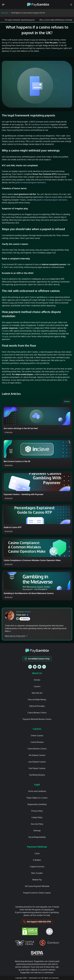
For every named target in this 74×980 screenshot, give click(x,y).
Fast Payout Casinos (37, 768)
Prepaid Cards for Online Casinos (37, 893)
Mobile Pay (37, 880)
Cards (37, 853)
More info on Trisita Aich (16, 636)
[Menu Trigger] (4, 5)
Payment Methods (37, 847)
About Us (37, 673)
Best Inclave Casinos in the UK (17, 461)
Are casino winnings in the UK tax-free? (21, 428)
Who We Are (37, 693)
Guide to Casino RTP (13, 527)
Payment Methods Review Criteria (37, 719)
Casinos (37, 729)
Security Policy (37, 824)
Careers (37, 686)
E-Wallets (37, 860)
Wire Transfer (37, 873)
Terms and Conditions (37, 791)
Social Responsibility (37, 837)
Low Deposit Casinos (37, 762)
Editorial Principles (37, 706)
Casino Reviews (37, 742)
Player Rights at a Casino (37, 798)
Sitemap (37, 831)
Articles (37, 680)
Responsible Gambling (37, 804)
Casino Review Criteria (37, 713)
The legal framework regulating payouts (20, 20)
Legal (37, 784)
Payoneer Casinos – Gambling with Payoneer (24, 494)
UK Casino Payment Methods (37, 886)
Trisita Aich (22, 615)
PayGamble (4, 13)
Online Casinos (37, 736)
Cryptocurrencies (37, 867)
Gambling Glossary (37, 775)
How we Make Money (37, 699)
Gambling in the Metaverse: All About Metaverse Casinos (29, 593)
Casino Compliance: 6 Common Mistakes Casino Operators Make (32, 560)
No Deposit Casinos (37, 755)
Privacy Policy (37, 811)
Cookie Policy (37, 817)
